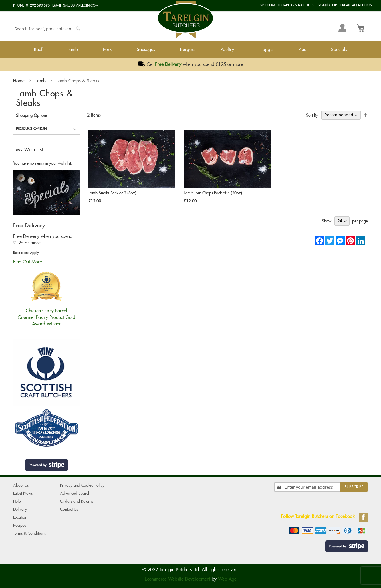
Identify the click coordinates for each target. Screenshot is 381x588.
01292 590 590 (38, 5)
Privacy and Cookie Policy (82, 485)
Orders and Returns (77, 501)
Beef (38, 49)
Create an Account (357, 5)
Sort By (312, 115)
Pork (107, 49)
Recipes (20, 525)
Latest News (23, 493)
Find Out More (28, 262)
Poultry (227, 49)
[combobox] (47, 29)
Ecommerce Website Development (177, 579)
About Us (21, 485)
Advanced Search (75, 493)
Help (17, 501)
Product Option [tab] (31, 129)
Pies (302, 49)
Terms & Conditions (29, 533)
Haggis (266, 49)
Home (20, 81)
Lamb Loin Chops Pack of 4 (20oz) (213, 193)
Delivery (20, 509)
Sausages (146, 49)
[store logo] (185, 20)
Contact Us (69, 509)
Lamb (73, 49)
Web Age (227, 579)
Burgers (188, 49)
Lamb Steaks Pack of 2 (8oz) (112, 193)
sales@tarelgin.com (81, 5)
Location (20, 517)
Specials (339, 49)
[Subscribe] (354, 487)
